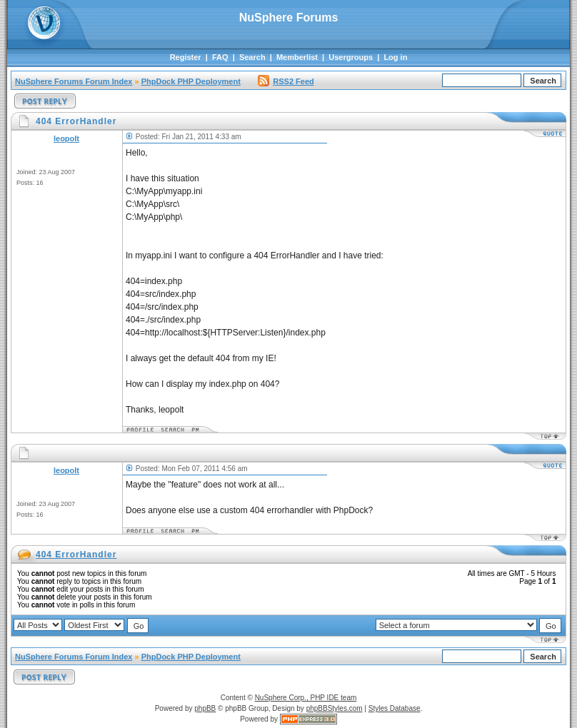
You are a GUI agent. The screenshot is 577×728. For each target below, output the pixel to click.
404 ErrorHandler (76, 555)
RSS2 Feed (286, 81)
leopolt (66, 138)
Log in (395, 57)
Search (252, 57)
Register (186, 57)
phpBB (205, 708)
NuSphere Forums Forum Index (74, 81)
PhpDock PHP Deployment (191, 81)
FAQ (220, 57)
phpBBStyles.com (335, 708)
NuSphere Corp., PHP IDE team (306, 698)
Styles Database (395, 708)
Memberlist (297, 57)
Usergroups (351, 57)
